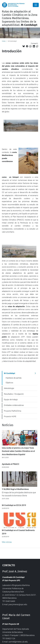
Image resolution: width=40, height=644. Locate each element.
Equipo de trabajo (11, 400)
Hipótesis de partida (14, 378)
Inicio (4, 41)
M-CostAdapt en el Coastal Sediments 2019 (18, 532)
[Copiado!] (37, 46)
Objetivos (9, 383)
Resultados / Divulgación (14, 394)
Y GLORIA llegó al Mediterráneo (15, 489)
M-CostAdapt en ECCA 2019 (14, 505)
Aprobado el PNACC (11, 464)
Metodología (9, 388)
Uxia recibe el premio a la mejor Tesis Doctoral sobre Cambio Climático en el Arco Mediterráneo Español (18, 451)
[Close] (36, 5)
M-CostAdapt (9, 373)
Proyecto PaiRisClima (13, 411)
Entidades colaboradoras (14, 405)
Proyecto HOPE (10, 416)
